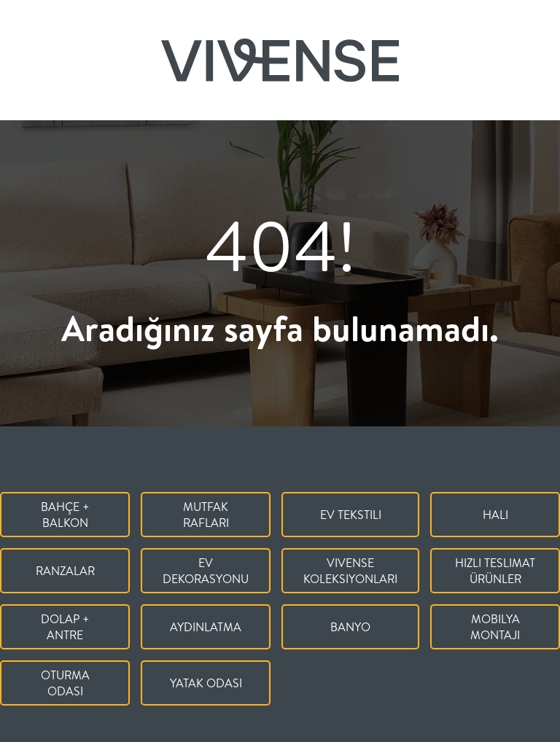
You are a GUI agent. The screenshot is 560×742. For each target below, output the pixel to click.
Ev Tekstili (351, 515)
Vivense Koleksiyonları (350, 571)
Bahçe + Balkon (65, 515)
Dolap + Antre (65, 627)
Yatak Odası (206, 683)
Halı (495, 515)
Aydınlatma (206, 627)
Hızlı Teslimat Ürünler (495, 571)
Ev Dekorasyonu (206, 571)
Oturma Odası (65, 683)
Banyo (350, 627)
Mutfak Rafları (206, 515)
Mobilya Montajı (495, 627)
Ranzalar (65, 571)
